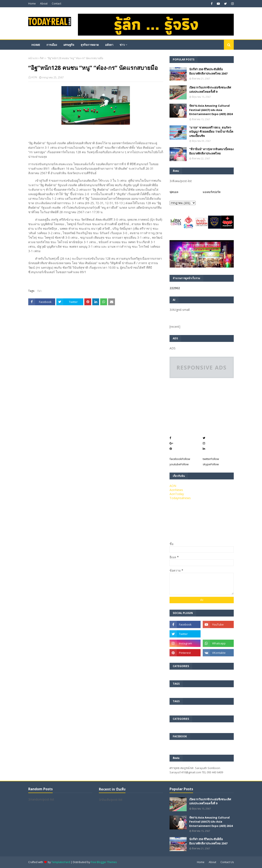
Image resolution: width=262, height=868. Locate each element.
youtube (179, 464)
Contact (57, 4)
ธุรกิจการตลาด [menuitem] (90, 45)
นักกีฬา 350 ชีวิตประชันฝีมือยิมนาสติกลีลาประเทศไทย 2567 (208, 71)
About (44, 4)
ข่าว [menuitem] (122, 45)
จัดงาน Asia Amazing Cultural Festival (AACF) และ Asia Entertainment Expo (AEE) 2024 (211, 110)
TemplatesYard (61, 862)
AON (34, 77)
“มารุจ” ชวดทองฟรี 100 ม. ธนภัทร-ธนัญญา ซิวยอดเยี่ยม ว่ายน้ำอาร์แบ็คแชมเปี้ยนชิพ (211, 132)
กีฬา (42, 58)
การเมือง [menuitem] (52, 45)
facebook (180, 459)
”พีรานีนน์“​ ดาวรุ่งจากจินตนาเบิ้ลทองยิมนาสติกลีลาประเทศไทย (211, 151)
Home (32, 4)
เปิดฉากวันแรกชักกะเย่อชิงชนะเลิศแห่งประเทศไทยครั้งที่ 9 (210, 90)
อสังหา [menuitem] (109, 45)
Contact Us (227, 862)
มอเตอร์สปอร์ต (212, 192)
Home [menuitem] (36, 45)
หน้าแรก (33, 58)
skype (211, 464)
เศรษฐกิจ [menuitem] (69, 45)
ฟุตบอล (174, 192)
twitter (211, 459)
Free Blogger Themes (104, 862)
